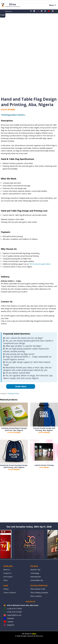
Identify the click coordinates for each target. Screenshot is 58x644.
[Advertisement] (29, 499)
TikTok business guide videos (40, 264)
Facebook (10, 618)
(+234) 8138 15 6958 (14, 609)
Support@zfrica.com (14, 615)
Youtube (10, 622)
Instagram (11, 625)
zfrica (34, 634)
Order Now (21, 386)
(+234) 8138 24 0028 (14, 612)
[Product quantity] (3, 386)
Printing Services (13, 393)
